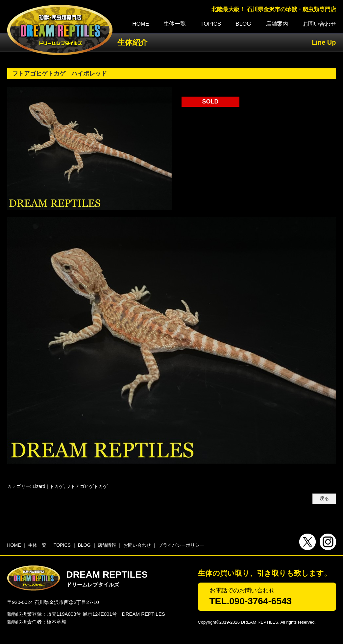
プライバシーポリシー (181, 545)
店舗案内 (277, 24)
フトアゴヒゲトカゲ (87, 486)
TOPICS (211, 24)
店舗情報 (107, 545)
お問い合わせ (319, 24)
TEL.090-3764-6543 (251, 601)
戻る (324, 499)
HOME (141, 24)
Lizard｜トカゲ (48, 486)
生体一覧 (175, 24)
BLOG (243, 24)
